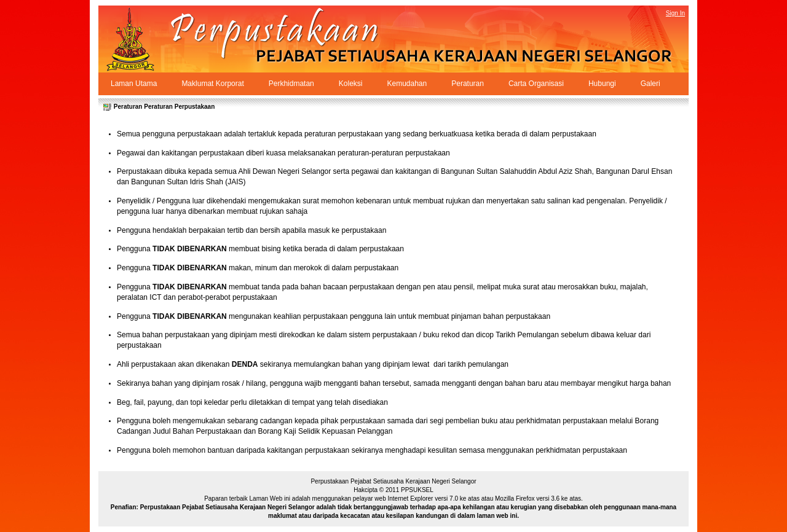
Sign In (675, 13)
